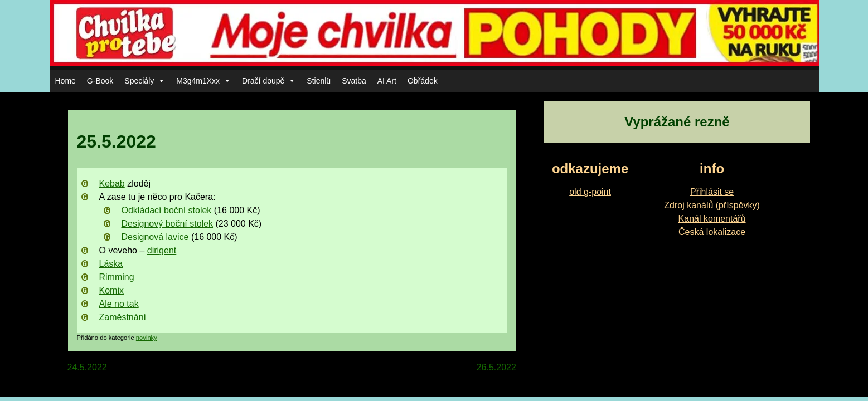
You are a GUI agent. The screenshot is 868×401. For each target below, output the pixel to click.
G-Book (100, 81)
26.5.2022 (496, 367)
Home (66, 81)
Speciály (145, 81)
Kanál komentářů (712, 219)
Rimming (117, 277)
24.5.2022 (87, 367)
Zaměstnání (123, 317)
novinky (147, 338)
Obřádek (423, 81)
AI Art (387, 81)
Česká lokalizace (712, 232)
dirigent (162, 250)
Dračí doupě (269, 81)
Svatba (354, 81)
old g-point (590, 192)
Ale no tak (119, 304)
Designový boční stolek (168, 224)
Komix (111, 290)
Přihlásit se (712, 192)
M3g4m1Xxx (203, 81)
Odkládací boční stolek (167, 210)
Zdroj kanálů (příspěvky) (712, 205)
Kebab (112, 184)
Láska (111, 264)
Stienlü (319, 81)
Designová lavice (155, 237)
